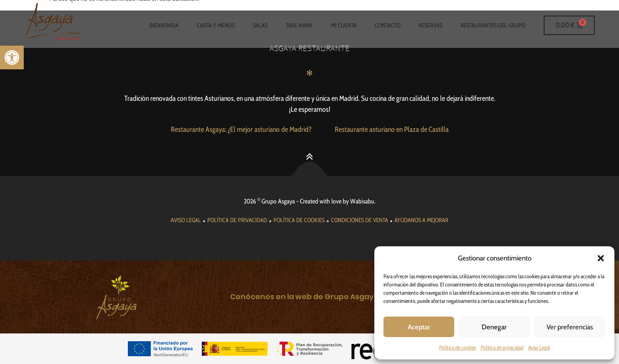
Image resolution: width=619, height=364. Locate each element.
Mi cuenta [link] (344, 25)
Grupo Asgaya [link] (278, 201)
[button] (601, 258)
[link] (12, 57)
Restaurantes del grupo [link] (493, 25)
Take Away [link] (299, 25)
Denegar (494, 327)
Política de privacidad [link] (502, 347)
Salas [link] (260, 25)
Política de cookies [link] (458, 347)
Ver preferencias (570, 327)
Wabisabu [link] (362, 201)
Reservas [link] (430, 25)
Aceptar (419, 327)
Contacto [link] (388, 25)
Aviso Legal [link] (539, 347)
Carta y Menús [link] (216, 25)
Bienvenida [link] (164, 25)
